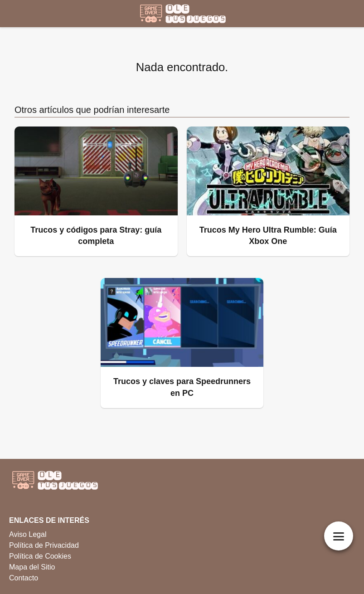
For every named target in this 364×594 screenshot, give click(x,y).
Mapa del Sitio (32, 567)
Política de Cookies (40, 556)
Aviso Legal (28, 534)
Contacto (24, 578)
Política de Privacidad (44, 545)
